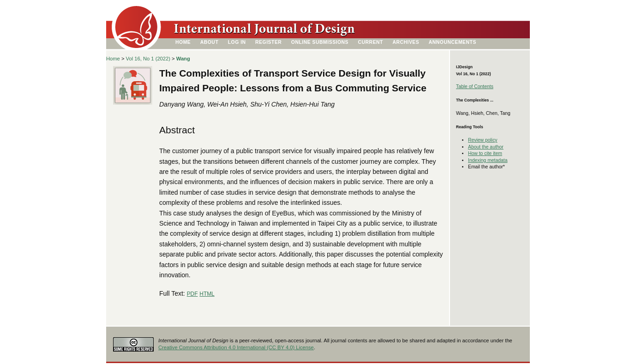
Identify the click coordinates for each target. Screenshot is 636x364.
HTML (207, 294)
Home (183, 42)
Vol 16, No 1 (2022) (148, 59)
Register (268, 42)
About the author (486, 147)
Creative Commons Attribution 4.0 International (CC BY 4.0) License (236, 347)
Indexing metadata (488, 160)
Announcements (453, 42)
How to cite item (485, 153)
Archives (406, 42)
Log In (237, 42)
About (210, 42)
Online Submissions (320, 42)
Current (371, 42)
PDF (192, 294)
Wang (183, 59)
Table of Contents (475, 87)
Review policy (483, 140)
